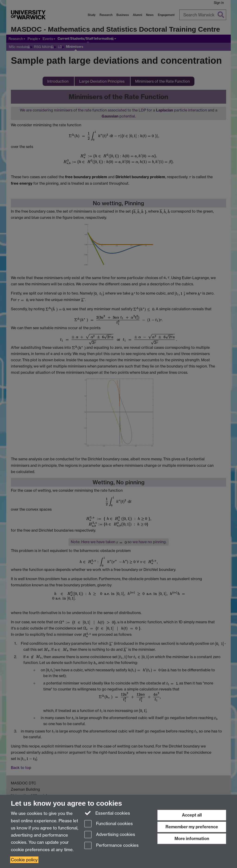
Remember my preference (192, 827)
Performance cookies (111, 846)
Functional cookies (109, 824)
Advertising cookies (110, 835)
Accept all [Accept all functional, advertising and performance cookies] (192, 815)
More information (192, 839)
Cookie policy (24, 860)
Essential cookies (107, 813)
